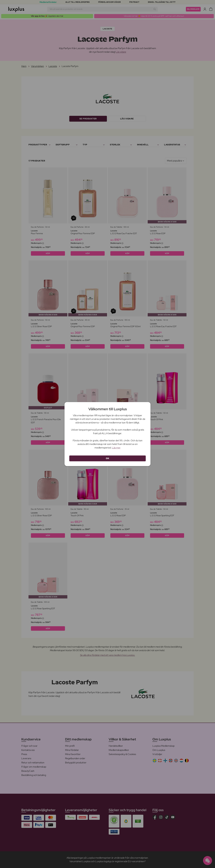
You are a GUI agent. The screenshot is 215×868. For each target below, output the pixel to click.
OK (107, 458)
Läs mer (116, 448)
